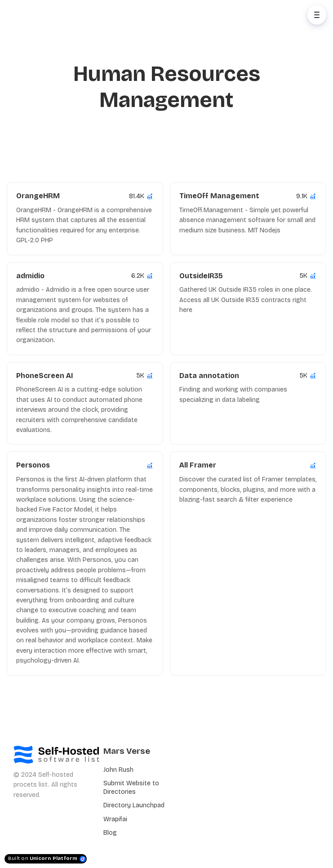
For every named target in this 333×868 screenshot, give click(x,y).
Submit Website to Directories (131, 787)
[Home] (48, 15)
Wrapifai (115, 819)
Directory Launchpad (134, 805)
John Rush (118, 770)
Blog (110, 833)
